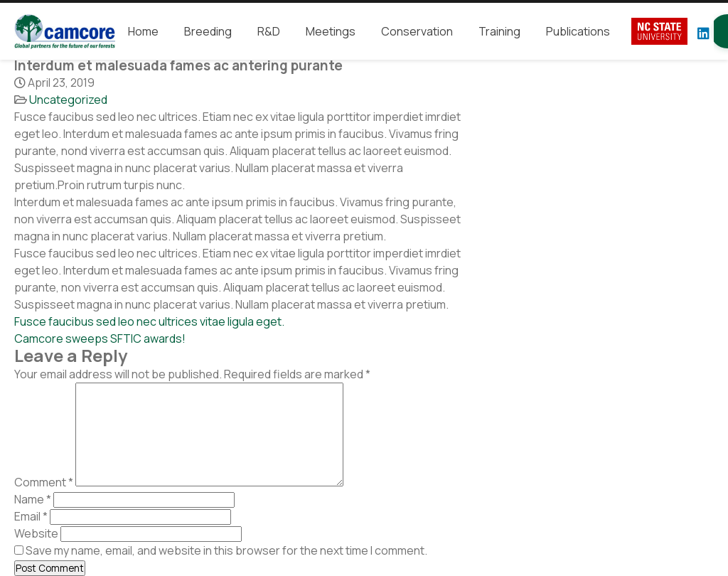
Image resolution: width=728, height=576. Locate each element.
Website (36, 533)
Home (143, 31)
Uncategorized (68, 100)
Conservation (417, 31)
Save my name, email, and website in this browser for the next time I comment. (226, 550)
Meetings (331, 31)
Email (31, 516)
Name (33, 499)
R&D (269, 31)
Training (499, 31)
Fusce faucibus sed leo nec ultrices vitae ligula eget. (149, 321)
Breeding (208, 31)
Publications (578, 31)
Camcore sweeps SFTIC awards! (100, 338)
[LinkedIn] (703, 33)
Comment (44, 482)
